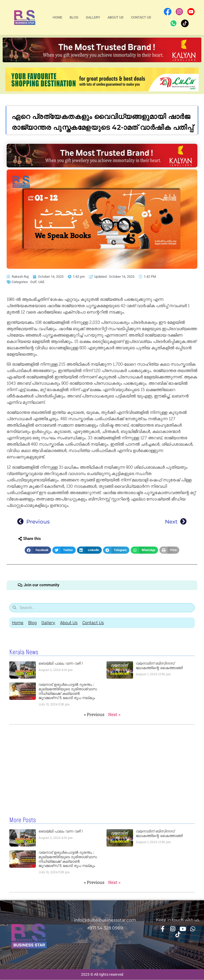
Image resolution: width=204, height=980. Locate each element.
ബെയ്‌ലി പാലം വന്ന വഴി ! (61, 664)
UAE (41, 282)
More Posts (23, 821)
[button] (38, 550)
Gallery (93, 17)
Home (57, 17)
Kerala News (24, 653)
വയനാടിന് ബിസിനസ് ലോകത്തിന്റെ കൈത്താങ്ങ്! (159, 666)
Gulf (33, 282)
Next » (114, 715)
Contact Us (141, 17)
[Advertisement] (102, 767)
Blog (74, 17)
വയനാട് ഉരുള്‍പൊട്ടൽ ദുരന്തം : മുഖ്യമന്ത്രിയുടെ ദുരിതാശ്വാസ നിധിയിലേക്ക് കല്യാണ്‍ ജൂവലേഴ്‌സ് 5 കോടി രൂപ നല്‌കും (68, 692)
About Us (116, 17)
